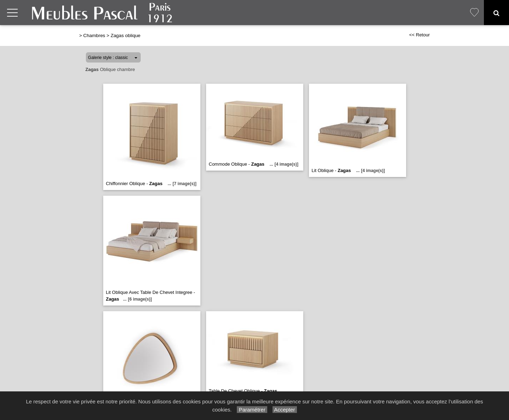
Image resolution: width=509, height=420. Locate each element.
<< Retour (419, 35)
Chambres (94, 36)
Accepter (285, 410)
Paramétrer (252, 410)
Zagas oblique (125, 36)
